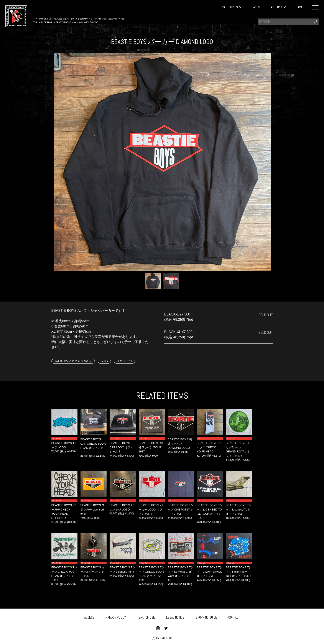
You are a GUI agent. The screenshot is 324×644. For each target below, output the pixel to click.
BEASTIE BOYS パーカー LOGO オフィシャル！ (151, 509)
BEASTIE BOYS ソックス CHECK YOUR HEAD (209, 447)
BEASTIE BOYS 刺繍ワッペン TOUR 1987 (151, 447)
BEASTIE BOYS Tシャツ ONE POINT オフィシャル (181, 509)
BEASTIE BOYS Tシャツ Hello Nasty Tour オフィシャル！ (239, 572)
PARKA (104, 361)
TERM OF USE (146, 616)
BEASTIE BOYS (124, 361)
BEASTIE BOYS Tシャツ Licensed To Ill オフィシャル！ (239, 509)
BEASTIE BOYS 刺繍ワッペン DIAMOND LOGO (180, 444)
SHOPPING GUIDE (206, 616)
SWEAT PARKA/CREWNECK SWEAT (73, 361)
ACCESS (89, 616)
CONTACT (234, 616)
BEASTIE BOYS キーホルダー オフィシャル (93, 572)
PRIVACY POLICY (116, 616)
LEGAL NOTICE (175, 616)
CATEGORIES (232, 7)
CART (299, 7)
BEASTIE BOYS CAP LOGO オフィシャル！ (122, 447)
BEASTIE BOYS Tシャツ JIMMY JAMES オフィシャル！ (210, 572)
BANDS (256, 7)
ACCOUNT (278, 7)
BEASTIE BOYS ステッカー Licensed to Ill (93, 509)
